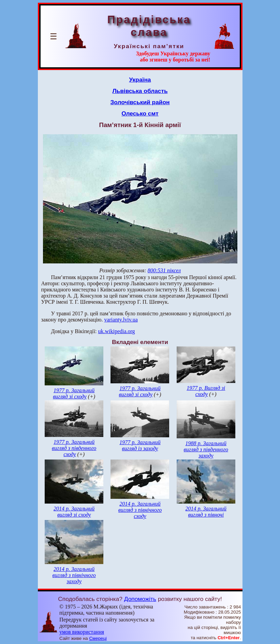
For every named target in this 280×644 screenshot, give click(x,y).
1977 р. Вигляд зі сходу (206, 391)
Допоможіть (140, 599)
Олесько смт (140, 113)
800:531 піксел (164, 270)
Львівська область (140, 91)
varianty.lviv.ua (121, 320)
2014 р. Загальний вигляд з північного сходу (140, 510)
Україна (140, 80)
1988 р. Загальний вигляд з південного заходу (206, 449)
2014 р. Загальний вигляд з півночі (206, 512)
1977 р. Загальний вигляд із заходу (140, 445)
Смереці (98, 638)
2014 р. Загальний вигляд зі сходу (74, 512)
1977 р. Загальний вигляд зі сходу (74, 393)
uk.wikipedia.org (116, 331)
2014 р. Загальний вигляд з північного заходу (74, 575)
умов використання (82, 632)
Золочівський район (140, 102)
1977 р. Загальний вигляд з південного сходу (74, 448)
